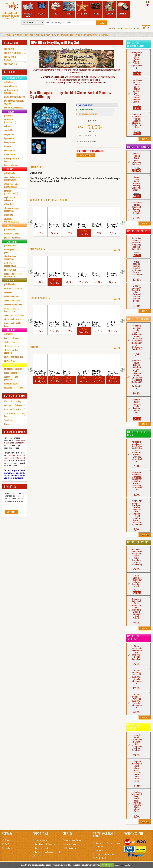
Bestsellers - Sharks (138, 319)
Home (118, 28)
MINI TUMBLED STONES (88, 114)
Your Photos (9, 420)
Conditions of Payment (45, 844)
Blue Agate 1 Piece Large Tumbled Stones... (113, 226)
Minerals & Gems (28, 9)
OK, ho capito (107, 865)
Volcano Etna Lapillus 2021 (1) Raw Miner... (40, 275)
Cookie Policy (102, 858)
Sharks (69, 8)
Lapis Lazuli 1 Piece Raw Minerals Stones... (112, 373)
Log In (111, 28)
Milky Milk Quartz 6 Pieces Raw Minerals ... (97, 373)
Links (6, 424)
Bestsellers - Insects (138, 147)
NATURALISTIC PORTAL (15, 396)
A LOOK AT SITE (11, 43)
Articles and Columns (13, 405)
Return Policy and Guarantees (107, 845)
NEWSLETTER (10, 487)
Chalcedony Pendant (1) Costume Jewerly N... (54, 324)
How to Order (41, 840)
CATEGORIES (10, 72)
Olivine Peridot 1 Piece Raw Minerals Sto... (97, 324)
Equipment (123, 8)
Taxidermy (110, 8)
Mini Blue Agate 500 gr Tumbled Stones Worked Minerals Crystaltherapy (72, 35)
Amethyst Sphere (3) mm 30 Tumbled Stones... (111, 324)
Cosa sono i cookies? (123, 865)
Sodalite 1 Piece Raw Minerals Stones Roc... (69, 324)
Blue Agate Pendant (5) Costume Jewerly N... (54, 226)
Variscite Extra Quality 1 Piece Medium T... (54, 373)
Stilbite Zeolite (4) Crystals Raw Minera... (83, 275)
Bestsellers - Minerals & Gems (136, 44)
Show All (116, 250)
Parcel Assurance (73, 844)
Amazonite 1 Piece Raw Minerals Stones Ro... (83, 373)
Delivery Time (72, 848)
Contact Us (128, 28)
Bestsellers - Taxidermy (134, 638)
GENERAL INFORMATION (15, 432)
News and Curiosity (12, 409)
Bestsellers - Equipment (134, 727)
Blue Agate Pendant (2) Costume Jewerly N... (39, 226)
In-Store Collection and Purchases (46, 854)
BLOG (137, 28)
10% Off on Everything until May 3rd (55, 42)
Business (9, 840)
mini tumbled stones (23, 35)
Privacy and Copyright (105, 854)
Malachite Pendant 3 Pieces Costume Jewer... (39, 324)
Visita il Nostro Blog (13, 401)
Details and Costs (73, 840)
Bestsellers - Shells (137, 231)
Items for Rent (41, 848)
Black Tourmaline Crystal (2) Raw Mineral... (97, 275)
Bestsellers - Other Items (137, 433)
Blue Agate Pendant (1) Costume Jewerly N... (68, 226)
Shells (55, 8)
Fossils (96, 8)
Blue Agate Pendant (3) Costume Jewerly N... (97, 226)
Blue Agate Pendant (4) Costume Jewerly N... (112, 275)
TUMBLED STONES (86, 110)
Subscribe (11, 512)
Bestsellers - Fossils (138, 542)
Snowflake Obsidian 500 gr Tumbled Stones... (40, 373)
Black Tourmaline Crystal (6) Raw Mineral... (68, 275)
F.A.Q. (7, 844)
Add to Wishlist (86, 155)
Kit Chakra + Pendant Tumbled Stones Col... (83, 226)
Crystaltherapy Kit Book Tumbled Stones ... (55, 275)
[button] (32, 222)
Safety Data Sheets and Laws (15, 415)
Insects (42, 8)
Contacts (9, 848)
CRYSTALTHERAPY (86, 105)
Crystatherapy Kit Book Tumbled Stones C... (84, 324)
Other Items (82, 8)
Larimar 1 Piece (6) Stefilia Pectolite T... (69, 373)
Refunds (99, 850)
